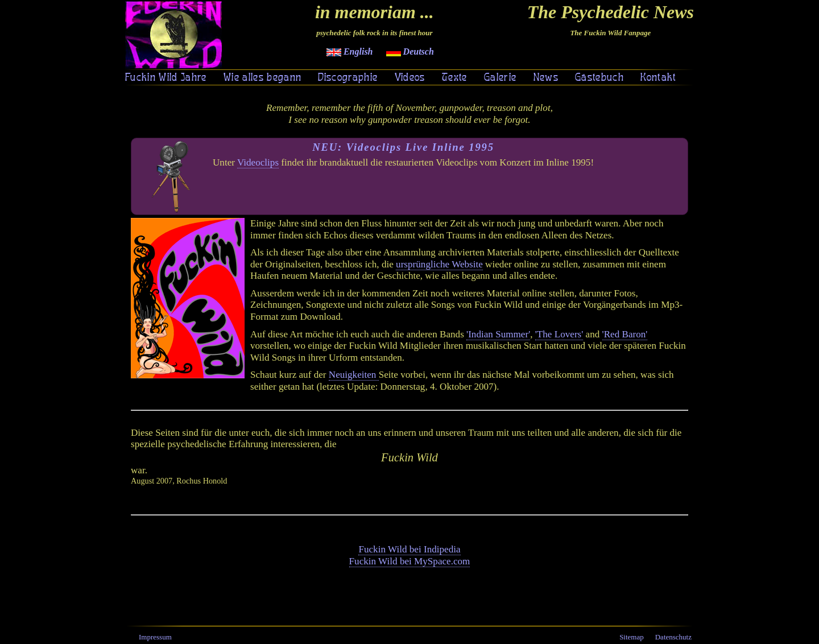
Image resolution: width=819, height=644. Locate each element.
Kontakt (658, 78)
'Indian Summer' (498, 334)
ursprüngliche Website (439, 264)
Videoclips (258, 162)
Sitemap (632, 637)
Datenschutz (673, 637)
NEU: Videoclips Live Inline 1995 (403, 147)
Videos (410, 78)
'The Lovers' (559, 334)
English (350, 51)
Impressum (155, 637)
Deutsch (410, 51)
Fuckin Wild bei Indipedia (409, 549)
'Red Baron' (625, 334)
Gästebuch (599, 78)
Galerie (500, 78)
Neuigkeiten (354, 375)
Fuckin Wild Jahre (166, 78)
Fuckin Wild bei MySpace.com (410, 561)
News (546, 78)
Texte (455, 78)
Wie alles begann (262, 78)
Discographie (348, 78)
